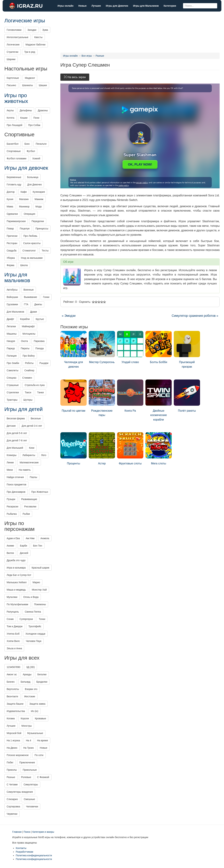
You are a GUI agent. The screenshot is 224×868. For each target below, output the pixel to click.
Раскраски (12, 507)
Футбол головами (17, 158)
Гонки (46, 297)
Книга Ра (130, 396)
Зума (45, 30)
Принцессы (42, 229)
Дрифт (10, 319)
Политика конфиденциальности (34, 855)
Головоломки (14, 30)
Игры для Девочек (117, 6)
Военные (29, 290)
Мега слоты (159, 449)
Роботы (29, 363)
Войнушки (12, 297)
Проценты (73, 449)
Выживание (31, 297)
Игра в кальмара (16, 568)
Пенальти (41, 144)
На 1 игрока (13, 740)
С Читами (12, 784)
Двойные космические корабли (159, 400)
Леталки (11, 326)
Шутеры (28, 400)
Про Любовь (30, 236)
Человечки (32, 806)
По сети (39, 755)
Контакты (21, 848)
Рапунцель (13, 612)
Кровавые (40, 718)
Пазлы (33, 477)
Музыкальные (35, 733)
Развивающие (29, 499)
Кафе (24, 192)
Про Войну (29, 356)
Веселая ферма (16, 418)
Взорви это (31, 689)
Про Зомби (13, 363)
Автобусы (12, 290)
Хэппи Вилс (13, 641)
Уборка (11, 258)
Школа (24, 265)
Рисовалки (30, 507)
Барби (24, 546)
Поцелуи (25, 229)
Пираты (25, 348)
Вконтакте (12, 696)
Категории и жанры (43, 832)
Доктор (11, 192)
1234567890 (13, 667)
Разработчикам (24, 852)
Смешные (29, 799)
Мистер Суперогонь (102, 347)
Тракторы (12, 400)
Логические (13, 45)
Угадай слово (130, 347)
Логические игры (25, 21)
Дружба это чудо (16, 560)
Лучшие (96, 6)
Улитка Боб (13, 634)
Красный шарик (41, 568)
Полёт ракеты (187, 396)
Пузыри (11, 499)
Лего (44, 455)
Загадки (32, 30)
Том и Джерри (15, 626)
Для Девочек (34, 185)
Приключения (27, 762)
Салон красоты (32, 243)
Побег (10, 762)
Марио (36, 582)
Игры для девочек (26, 168)
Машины (12, 334)
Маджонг (30, 78)
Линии (10, 462)
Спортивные (14, 151)
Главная (17, 832)
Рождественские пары (102, 398)
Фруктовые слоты (130, 449)
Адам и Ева (13, 538)
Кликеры (12, 455)
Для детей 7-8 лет (17, 440)
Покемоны (40, 604)
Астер (102, 449)
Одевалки (12, 214)
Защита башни (15, 704)
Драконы (43, 110)
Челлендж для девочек (73, 350)
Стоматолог (29, 251)
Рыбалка (12, 514)
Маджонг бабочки (36, 45)
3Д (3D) (30, 667)
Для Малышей (15, 448)
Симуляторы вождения (20, 792)
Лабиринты (29, 455)
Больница (33, 177)
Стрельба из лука (35, 385)
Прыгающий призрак (187, 350)
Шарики (11, 59)
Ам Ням (30, 538)
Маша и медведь (16, 590)
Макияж (39, 199)
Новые (83, 6)
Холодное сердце (35, 634)
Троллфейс (35, 626)
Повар (10, 229)
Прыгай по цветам (73, 396)
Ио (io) (34, 711)
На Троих (29, 748)
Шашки (43, 85)
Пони (36, 118)
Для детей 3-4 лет (32, 426)
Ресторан (12, 243)
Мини (10, 470)
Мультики (12, 597)
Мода (39, 207)
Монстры (27, 726)
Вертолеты (13, 689)
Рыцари (44, 363)
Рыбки (26, 514)
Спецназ (11, 378)
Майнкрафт (28, 326)
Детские (11, 426)
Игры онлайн (66, 6)
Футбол (31, 151)
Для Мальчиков (15, 312)
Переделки (38, 221)
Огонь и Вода (31, 597)
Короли (25, 718)
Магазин (24, 199)
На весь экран (75, 77)
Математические (29, 462)
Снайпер (29, 370)
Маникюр (24, 207)
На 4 (29, 740)
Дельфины (26, 110)
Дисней (24, 553)
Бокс (27, 144)
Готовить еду (14, 185)
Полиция (12, 356)
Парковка (39, 341)
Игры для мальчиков (17, 277)
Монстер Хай (39, 590)
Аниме (10, 546)
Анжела (45, 538)
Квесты (38, 37)
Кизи (32, 448)
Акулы (10, 110)
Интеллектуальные (17, 37)
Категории (170, 6)
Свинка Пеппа (33, 612)
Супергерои (26, 619)
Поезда (39, 348)
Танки (40, 392)
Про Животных (40, 492)
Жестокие (30, 696)
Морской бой (14, 733)
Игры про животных (16, 98)
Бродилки (42, 682)
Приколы (12, 770)
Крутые (40, 319)
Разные (11, 777)
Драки (34, 312)
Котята (10, 118)
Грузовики (12, 304)
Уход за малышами (32, 258)
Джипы (38, 304)
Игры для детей (24, 409)
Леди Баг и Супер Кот (19, 575)
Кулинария (39, 192)
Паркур (11, 348)
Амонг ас (12, 674)
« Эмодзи (69, 316)
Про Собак (34, 125)
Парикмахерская (16, 221)
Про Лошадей (14, 125)
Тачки (42, 619)
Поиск (27, 832)
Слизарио (12, 799)
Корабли (25, 319)
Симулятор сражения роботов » (195, 316)
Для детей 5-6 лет (17, 433)
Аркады (27, 674)
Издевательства (16, 711)
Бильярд (26, 682)
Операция (29, 214)
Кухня (10, 199)
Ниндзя (11, 341)
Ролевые (26, 777)
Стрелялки (13, 392)
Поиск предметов (16, 484)
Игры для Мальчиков (146, 6)
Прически (12, 236)
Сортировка (13, 806)
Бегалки (42, 674)
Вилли (10, 553)
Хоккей (36, 158)
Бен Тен (38, 546)
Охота (24, 341)
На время (43, 740)
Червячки (12, 814)
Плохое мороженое (18, 755)
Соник (10, 619)
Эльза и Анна (14, 648)
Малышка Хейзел (17, 582)
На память (25, 470)
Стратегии (13, 52)
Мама (10, 207)
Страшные (13, 385)
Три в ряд (30, 52)
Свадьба (12, 251)
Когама (11, 718)
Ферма (10, 265)
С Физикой (43, 777)
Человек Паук (34, 641)
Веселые (36, 418)
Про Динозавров (16, 492)
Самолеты (13, 370)
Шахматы (27, 85)
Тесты (45, 251)
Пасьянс (11, 85)
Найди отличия (15, 477)
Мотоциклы (29, 334)
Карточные (13, 78)
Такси (28, 392)
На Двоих (12, 748)
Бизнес (11, 682)
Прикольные (30, 770)
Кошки (24, 118)
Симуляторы (31, 784)
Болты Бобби (159, 347)
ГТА (26, 304)
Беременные (14, 177)
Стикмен (27, 378)
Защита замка (37, 704)
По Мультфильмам (17, 604)
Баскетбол (13, 144)
